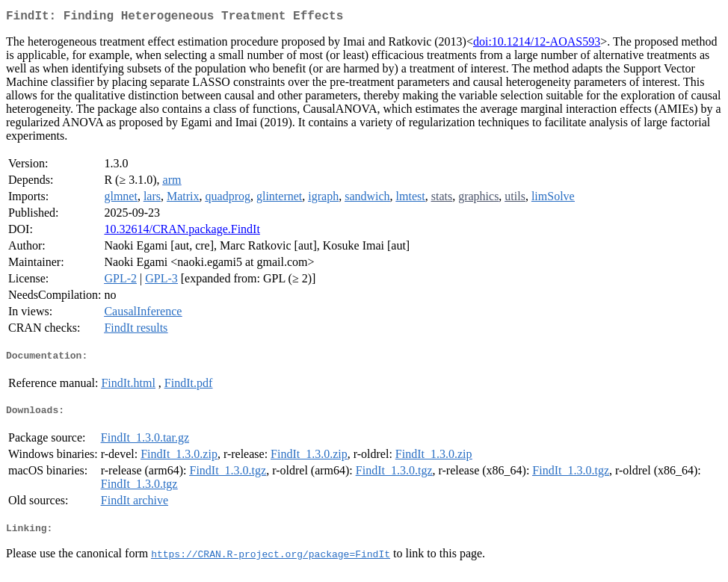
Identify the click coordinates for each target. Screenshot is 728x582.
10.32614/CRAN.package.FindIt (182, 232)
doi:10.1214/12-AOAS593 (537, 44)
